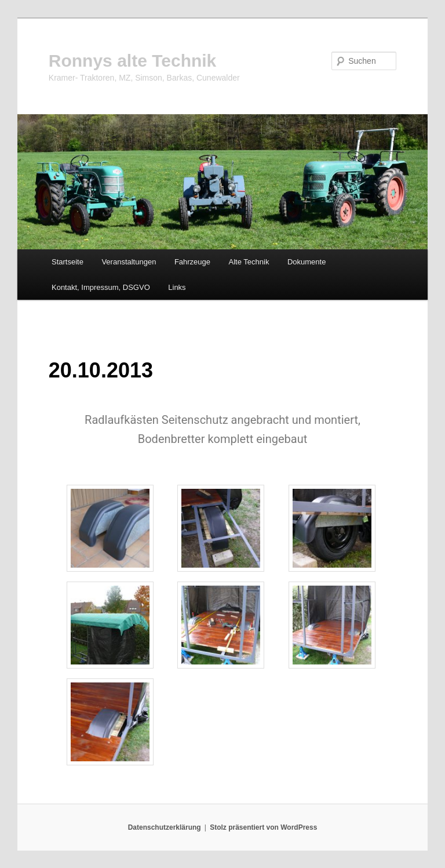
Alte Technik (249, 262)
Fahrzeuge (192, 262)
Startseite (68, 262)
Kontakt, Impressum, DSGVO (101, 287)
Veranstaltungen (129, 262)
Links (177, 287)
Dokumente (307, 262)
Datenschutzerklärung (165, 827)
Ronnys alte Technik (133, 61)
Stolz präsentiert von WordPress (263, 827)
